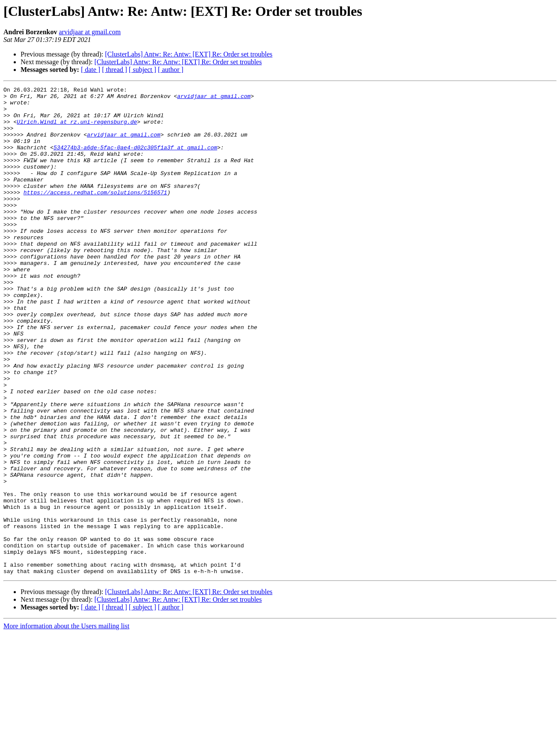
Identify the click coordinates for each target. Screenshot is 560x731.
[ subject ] (143, 70)
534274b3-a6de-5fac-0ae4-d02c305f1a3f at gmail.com (135, 160)
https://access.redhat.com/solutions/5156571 (95, 214)
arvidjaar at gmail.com (89, 32)
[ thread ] (115, 70)
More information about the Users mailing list (66, 724)
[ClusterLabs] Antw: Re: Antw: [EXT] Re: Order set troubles (189, 54)
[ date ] (91, 70)
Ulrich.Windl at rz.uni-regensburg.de (77, 129)
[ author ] (171, 70)
